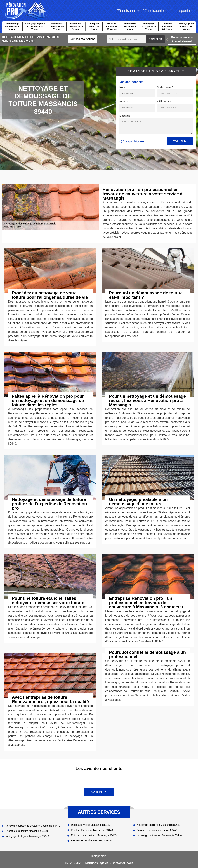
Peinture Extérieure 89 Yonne (112, 26)
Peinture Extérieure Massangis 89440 (92, 830)
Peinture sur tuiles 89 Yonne (167, 26)
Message (125, 116)
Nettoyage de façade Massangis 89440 (27, 836)
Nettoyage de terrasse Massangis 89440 (159, 835)
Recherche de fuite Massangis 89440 (92, 840)
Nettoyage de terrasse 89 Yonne (186, 26)
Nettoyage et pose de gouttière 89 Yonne (35, 26)
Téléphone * (164, 101)
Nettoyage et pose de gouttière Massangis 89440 (33, 826)
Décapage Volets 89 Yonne (94, 26)
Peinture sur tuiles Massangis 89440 (157, 830)
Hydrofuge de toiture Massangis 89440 (27, 831)
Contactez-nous (122, 863)
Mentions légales (97, 863)
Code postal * (165, 87)
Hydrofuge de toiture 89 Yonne (57, 26)
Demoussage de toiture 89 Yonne (12, 26)
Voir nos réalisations (82, 39)
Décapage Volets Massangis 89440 (91, 825)
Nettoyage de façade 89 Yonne (76, 26)
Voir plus (99, 792)
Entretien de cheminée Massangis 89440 (94, 835)
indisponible (131, 11)
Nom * (123, 87)
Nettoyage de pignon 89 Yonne (149, 26)
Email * (124, 101)
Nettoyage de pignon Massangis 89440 (158, 825)
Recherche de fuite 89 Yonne (130, 26)
